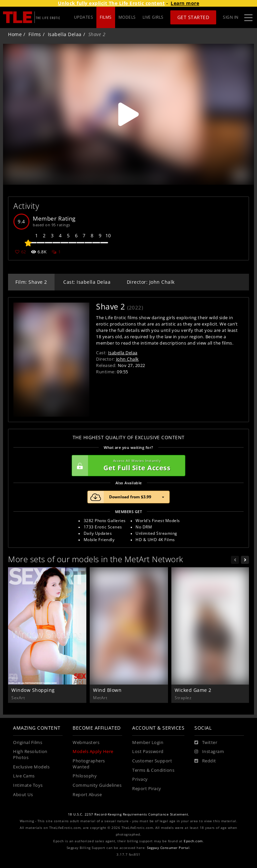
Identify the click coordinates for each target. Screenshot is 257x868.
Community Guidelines (97, 785)
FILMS (106, 17)
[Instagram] (209, 752)
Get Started (193, 17)
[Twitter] (206, 743)
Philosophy (85, 776)
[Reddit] (205, 761)
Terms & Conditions (153, 770)
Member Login (148, 742)
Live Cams (24, 776)
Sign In (231, 17)
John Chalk (127, 359)
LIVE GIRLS (153, 17)
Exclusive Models (31, 767)
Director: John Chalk (151, 282)
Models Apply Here (93, 752)
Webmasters (86, 742)
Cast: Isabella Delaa (87, 282)
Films (35, 34)
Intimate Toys (28, 785)
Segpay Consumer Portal (168, 848)
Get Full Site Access (127, 466)
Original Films (28, 742)
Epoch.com (193, 841)
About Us (23, 795)
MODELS (127, 17)
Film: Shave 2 (31, 282)
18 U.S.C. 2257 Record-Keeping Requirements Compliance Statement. (129, 814)
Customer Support (152, 761)
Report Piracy (147, 789)
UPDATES (84, 17)
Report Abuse (87, 795)
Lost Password (148, 752)
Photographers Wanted (89, 764)
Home (15, 34)
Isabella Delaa (65, 34)
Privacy (140, 779)
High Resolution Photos (30, 755)
